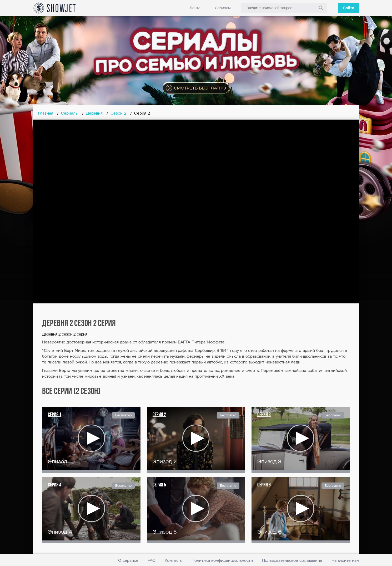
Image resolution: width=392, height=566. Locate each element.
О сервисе (128, 560)
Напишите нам (345, 560)
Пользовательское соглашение (292, 560)
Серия (55, 415)
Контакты (174, 560)
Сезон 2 (118, 113)
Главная (46, 113)
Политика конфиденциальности (222, 560)
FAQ (152, 560)
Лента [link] (195, 8)
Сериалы (223, 8)
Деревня (94, 113)
